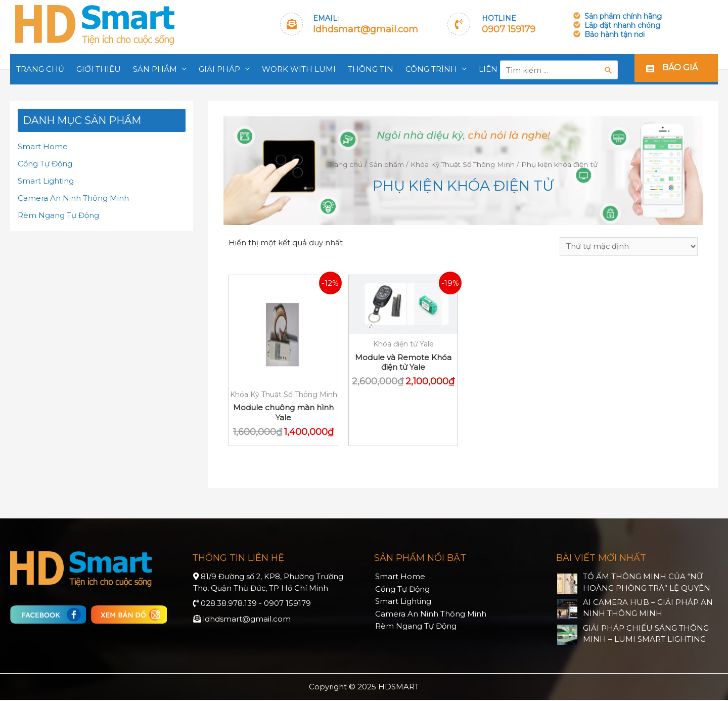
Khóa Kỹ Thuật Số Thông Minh (463, 164)
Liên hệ (495, 69)
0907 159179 (509, 29)
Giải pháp (219, 69)
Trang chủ (40, 69)
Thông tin (371, 69)
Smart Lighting (46, 180)
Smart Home (43, 146)
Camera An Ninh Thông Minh (73, 198)
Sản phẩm (155, 69)
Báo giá (680, 69)
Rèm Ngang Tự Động (58, 215)
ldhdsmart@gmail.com (366, 29)
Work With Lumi (299, 69)
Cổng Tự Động (45, 164)
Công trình (431, 69)
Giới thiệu (99, 69)
